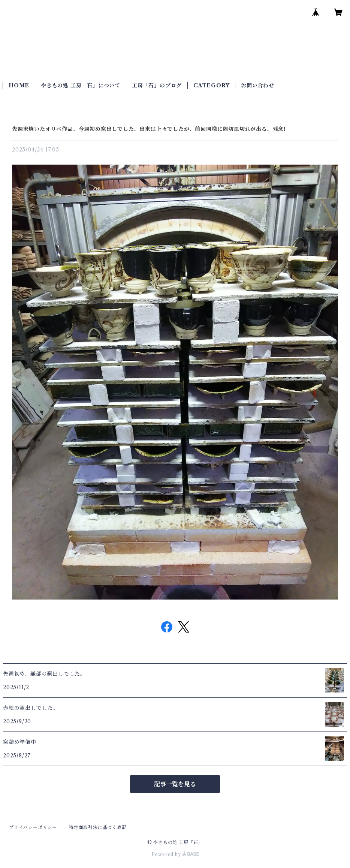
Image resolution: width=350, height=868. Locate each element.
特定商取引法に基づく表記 (98, 827)
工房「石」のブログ (157, 85)
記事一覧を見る (175, 784)
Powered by (175, 854)
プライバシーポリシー (33, 827)
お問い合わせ (258, 85)
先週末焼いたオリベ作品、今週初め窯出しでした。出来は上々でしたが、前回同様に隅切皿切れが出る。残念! (149, 129)
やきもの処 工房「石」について (81, 85)
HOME (19, 85)
